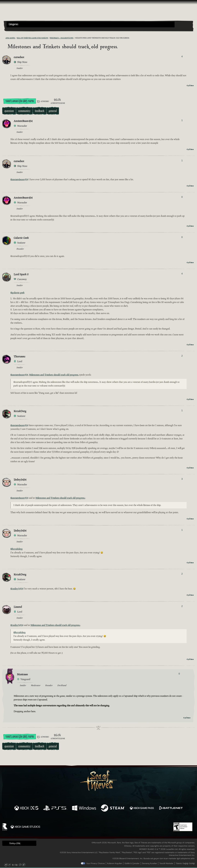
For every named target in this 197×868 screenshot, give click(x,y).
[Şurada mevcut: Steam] (113, 808)
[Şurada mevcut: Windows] (84, 808)
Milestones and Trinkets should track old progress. (54, 375)
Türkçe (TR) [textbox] (15, 843)
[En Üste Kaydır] (6, 865)
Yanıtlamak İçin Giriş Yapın (20, 101)
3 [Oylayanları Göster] (182, 479)
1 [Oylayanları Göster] (182, 120)
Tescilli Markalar (166, 863)
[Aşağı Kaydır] (20, 865)
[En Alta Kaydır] (24, 865)
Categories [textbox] (13, 24)
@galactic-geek (17, 293)
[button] (91, 24)
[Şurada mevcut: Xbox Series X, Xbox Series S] (26, 808)
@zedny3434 (17, 589)
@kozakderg (16, 549)
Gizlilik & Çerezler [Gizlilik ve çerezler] (132, 863)
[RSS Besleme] (4, 38)
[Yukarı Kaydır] (9, 865)
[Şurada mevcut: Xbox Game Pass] (142, 808)
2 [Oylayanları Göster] (182, 356)
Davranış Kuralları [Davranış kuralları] (149, 863)
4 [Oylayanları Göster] (182, 57)
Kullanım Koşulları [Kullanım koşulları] (115, 863)
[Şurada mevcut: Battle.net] (171, 808)
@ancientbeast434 (19, 179)
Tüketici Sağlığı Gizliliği (185, 863)
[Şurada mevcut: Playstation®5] (55, 808)
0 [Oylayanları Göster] (182, 197)
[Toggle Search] (14, 29)
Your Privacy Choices (96, 863)
